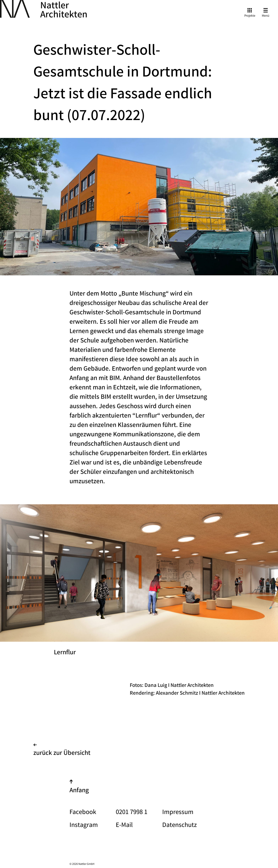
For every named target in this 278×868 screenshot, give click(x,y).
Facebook (83, 813)
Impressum (178, 813)
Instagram (84, 826)
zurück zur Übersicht (62, 751)
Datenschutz (180, 826)
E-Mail (124, 826)
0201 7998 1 (132, 813)
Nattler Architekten (64, 11)
